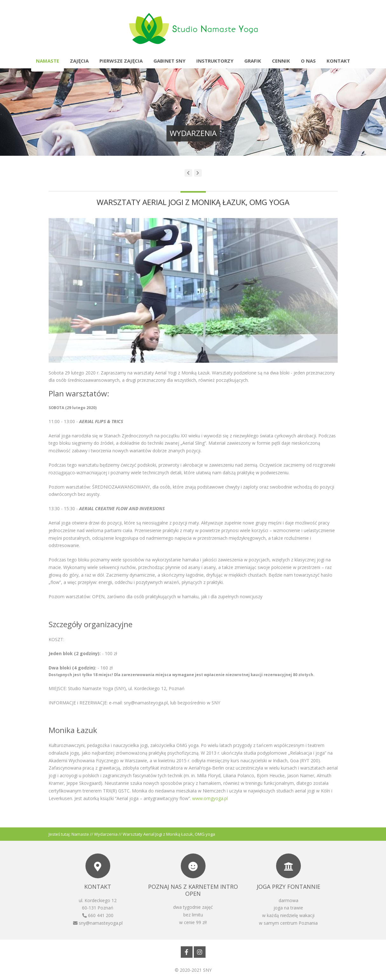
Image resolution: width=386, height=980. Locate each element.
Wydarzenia (106, 834)
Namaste (47, 61)
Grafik (253, 61)
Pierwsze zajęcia (121, 61)
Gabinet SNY (169, 61)
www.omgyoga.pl (210, 798)
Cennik (281, 61)
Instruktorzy (215, 61)
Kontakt (338, 61)
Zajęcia (79, 61)
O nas (308, 61)
